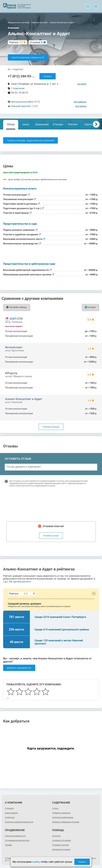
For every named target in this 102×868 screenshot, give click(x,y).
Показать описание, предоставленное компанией (30, 140)
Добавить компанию (61, 813)
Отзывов (36, 42)
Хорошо (82, 862)
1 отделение (18, 88)
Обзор (11, 124)
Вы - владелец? (15, 69)
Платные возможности (15, 836)
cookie (36, 862)
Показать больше (51, 427)
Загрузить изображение (63, 817)
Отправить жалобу (60, 845)
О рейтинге (10, 817)
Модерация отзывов (61, 850)
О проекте (9, 808)
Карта (88, 124)
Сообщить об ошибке (62, 840)
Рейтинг (73, 124)
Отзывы (58, 124)
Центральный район (22, 102)
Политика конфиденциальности (19, 822)
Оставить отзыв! (51, 536)
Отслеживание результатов (17, 840)
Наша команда (11, 813)
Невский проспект (21, 106)
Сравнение (42, 124)
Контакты (57, 836)
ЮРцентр (11, 373)
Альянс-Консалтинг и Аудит (24, 399)
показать (48, 76)
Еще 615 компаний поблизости (28, 58)
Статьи (55, 808)
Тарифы (8, 845)
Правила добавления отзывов (66, 822)
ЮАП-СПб (16, 319)
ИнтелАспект (14, 347)
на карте (82, 84)
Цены (26, 124)
